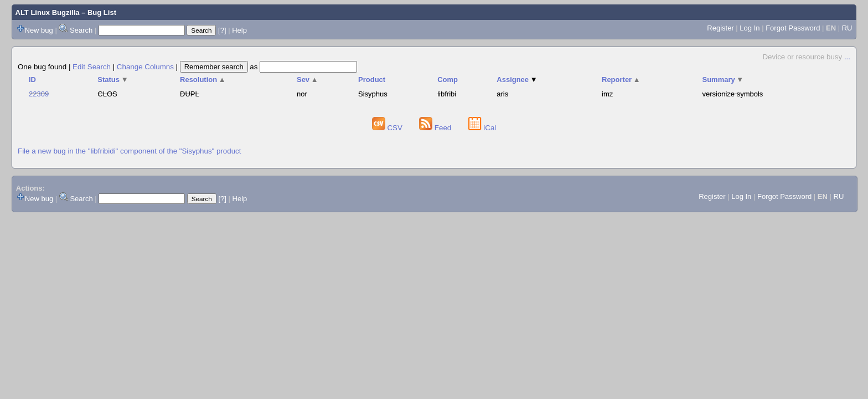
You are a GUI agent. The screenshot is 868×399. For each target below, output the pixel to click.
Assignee (517, 80)
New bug (39, 30)
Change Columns (145, 67)
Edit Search (92, 67)
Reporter (621, 80)
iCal (482, 128)
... (847, 57)
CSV (388, 128)
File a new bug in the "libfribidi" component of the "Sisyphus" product (129, 151)
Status (113, 80)
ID (32, 80)
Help (239, 30)
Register (720, 28)
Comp (448, 80)
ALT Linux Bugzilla (48, 12)
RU (847, 28)
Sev (308, 80)
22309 (39, 94)
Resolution (203, 80)
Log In (750, 28)
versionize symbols (733, 94)
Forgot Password (793, 28)
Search (81, 30)
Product (372, 80)
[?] (222, 30)
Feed (436, 128)
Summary (723, 80)
